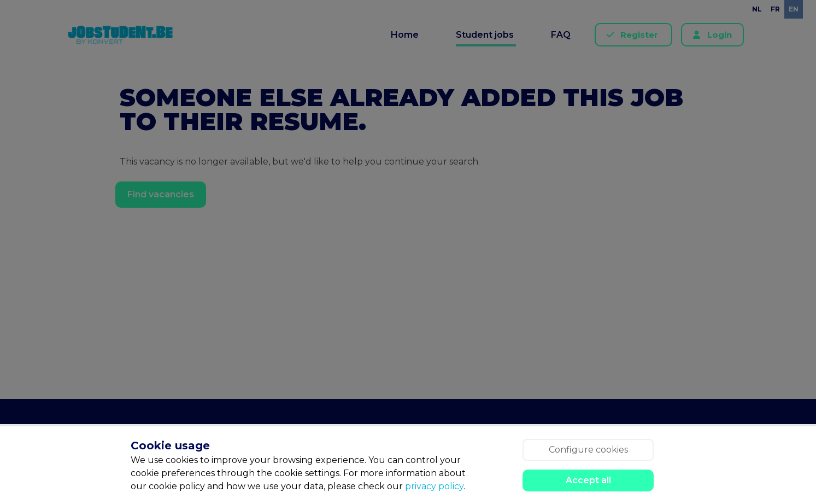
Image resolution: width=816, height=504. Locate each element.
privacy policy (434, 486)
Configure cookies (588, 450)
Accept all (588, 480)
